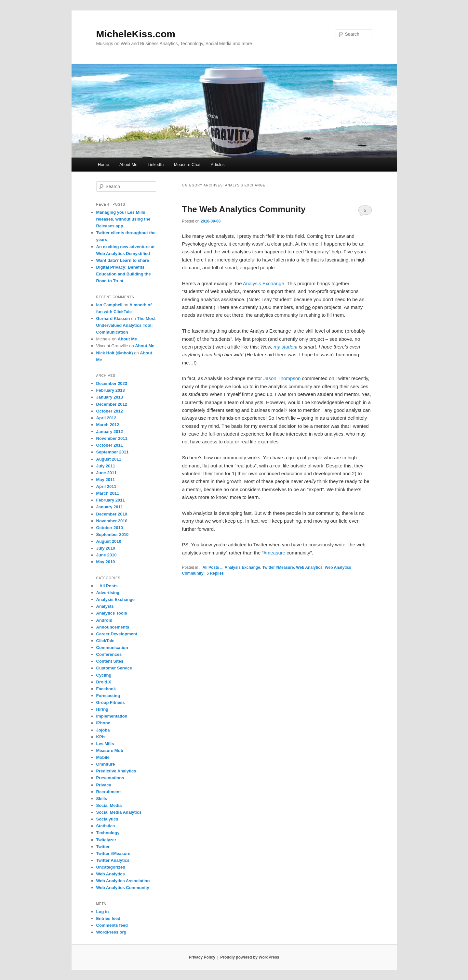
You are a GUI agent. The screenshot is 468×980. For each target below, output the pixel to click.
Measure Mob (110, 751)
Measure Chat (187, 165)
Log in (103, 912)
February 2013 (111, 390)
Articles (218, 165)
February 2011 (111, 500)
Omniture (106, 764)
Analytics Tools (112, 613)
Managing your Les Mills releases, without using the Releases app (123, 219)
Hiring (102, 709)
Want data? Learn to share (123, 260)
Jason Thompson (282, 378)
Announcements (113, 627)
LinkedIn (156, 165)
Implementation (112, 716)
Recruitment (109, 792)
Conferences (109, 654)
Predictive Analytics (116, 771)
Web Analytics (309, 567)
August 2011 (109, 459)
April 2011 (106, 486)
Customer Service (114, 668)
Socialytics (107, 819)
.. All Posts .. (211, 567)
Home (104, 165)
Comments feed (112, 925)
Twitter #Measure (278, 567)
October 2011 (110, 445)
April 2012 (106, 418)
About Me (128, 165)
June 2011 (107, 473)
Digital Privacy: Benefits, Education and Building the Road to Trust (124, 274)
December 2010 (112, 514)
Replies (215, 573)
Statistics (106, 826)
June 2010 (107, 555)
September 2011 (113, 452)
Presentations (110, 778)
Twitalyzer (106, 840)
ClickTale (105, 641)
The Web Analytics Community (244, 209)
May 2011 (106, 480)
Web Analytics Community (123, 888)
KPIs (101, 737)
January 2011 (110, 507)
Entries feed (108, 918)
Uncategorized (111, 867)
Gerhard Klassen (113, 318)
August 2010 (109, 541)
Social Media (109, 805)
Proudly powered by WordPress (250, 957)
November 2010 (112, 521)
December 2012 (112, 404)
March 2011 (108, 493)
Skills (102, 799)
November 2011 (112, 438)
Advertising (108, 593)
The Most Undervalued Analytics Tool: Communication (126, 325)
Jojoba (103, 730)
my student (285, 347)
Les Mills (105, 744)
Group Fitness (111, 702)
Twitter (103, 847)
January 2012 (110, 432)
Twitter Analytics (113, 860)
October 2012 (110, 411)
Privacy (104, 785)
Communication (112, 648)
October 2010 (110, 528)
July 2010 (106, 548)
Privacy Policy (202, 957)
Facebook (106, 689)
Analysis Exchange (264, 283)
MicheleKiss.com (136, 34)
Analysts (105, 606)
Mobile (103, 757)
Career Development (117, 634)
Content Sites (110, 661)
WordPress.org (111, 932)
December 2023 (112, 383)
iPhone (103, 723)
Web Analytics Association (123, 881)
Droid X (104, 682)
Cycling (104, 675)
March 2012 (108, 425)
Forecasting (108, 696)
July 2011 (106, 466)
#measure (274, 553)
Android (104, 620)
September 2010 (113, 535)
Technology (108, 833)
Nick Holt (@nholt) (115, 353)
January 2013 (110, 397)
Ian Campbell (109, 305)
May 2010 (106, 562)
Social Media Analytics (119, 812)
